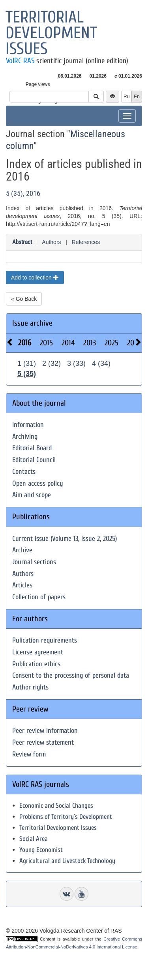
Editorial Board (32, 448)
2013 (90, 343)
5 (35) (27, 374)
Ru (126, 97)
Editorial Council (34, 460)
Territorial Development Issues (58, 828)
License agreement (38, 652)
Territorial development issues (51, 33)
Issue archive (32, 323)
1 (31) (27, 363)
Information (28, 425)
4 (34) (101, 363)
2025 (111, 343)
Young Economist (41, 850)
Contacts (24, 472)
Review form (29, 754)
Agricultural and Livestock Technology (67, 861)
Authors (51, 242)
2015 (46, 343)
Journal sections (34, 562)
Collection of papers (39, 597)
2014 (68, 343)
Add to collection (35, 278)
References (86, 242)
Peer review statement (43, 742)
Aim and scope (32, 495)
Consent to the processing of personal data (71, 675)
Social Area (34, 839)
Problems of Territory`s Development (66, 817)
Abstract (22, 242)
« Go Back (24, 299)
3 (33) (76, 363)
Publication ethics (36, 664)
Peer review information (45, 731)
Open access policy (38, 483)
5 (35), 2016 (23, 193)
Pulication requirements (45, 640)
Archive (22, 550)
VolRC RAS (20, 61)
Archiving (25, 437)
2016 (25, 343)
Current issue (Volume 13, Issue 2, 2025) (65, 539)
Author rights (30, 687)
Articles (22, 585)
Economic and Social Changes (56, 806)
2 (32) (52, 363)
